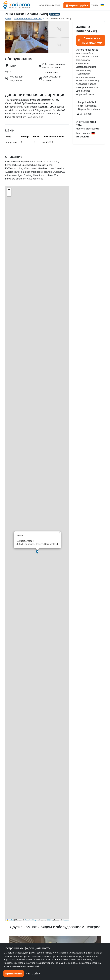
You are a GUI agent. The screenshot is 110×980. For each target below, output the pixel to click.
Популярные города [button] (49, 5)
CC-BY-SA (50, 920)
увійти (95, 5)
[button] (37, 552)
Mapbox (66, 920)
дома (8, 19)
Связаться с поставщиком (90, 40)
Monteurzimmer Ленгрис (28, 19)
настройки (33, 973)
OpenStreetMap (30, 920)
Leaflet (10, 920)
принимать (14, 973)
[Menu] (103, 5)
